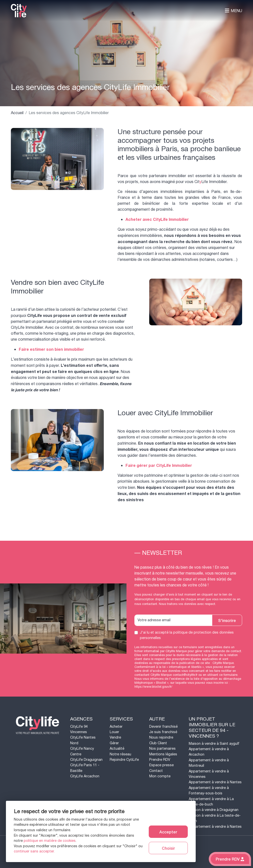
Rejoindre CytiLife (124, 760)
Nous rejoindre (161, 737)
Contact (156, 771)
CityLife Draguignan (86, 760)
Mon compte (160, 776)
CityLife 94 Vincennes (79, 729)
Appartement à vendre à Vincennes (209, 774)
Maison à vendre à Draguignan (214, 810)
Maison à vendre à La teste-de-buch (215, 818)
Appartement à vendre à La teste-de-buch (211, 802)
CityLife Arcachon (85, 776)
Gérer (114, 743)
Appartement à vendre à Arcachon (209, 752)
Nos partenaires (162, 749)
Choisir (168, 848)
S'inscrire (227, 620)
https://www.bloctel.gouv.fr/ (153, 687)
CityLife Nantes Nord (83, 740)
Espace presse (161, 765)
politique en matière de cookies (50, 841)
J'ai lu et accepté (187, 635)
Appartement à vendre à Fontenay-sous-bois (209, 791)
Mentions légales (163, 754)
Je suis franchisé (163, 732)
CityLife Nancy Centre (82, 751)
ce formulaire (228, 675)
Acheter (116, 727)
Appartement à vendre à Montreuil (209, 763)
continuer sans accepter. (34, 851)
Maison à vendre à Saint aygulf (214, 744)
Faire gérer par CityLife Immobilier (159, 466)
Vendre (115, 737)
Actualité (117, 749)
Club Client (158, 743)
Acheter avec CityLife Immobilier (157, 220)
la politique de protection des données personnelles (187, 635)
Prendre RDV (160, 760)
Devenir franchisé (163, 727)
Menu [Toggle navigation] (233, 11)
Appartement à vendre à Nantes (215, 782)
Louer (114, 732)
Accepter (168, 832)
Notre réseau (120, 754)
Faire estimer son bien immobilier (51, 350)
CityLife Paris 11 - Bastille (85, 768)
